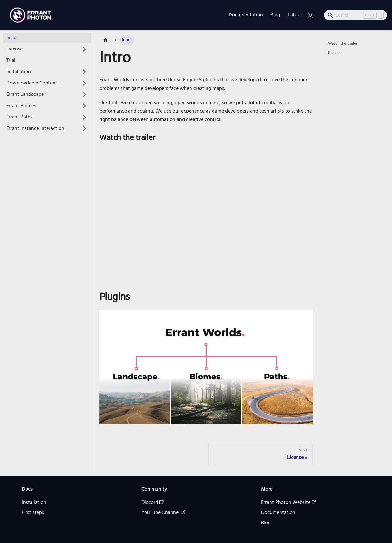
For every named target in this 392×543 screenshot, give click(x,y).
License (14, 49)
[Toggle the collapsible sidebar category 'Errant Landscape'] (84, 95)
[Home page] (105, 40)
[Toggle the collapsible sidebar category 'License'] (84, 49)
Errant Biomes (21, 106)
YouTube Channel (163, 513)
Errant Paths (20, 117)
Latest (295, 15)
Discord (153, 503)
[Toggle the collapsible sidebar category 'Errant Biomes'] (84, 106)
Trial (11, 61)
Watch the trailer (343, 44)
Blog (275, 15)
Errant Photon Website (289, 503)
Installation (19, 72)
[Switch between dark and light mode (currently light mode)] (310, 15)
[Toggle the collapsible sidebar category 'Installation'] (84, 72)
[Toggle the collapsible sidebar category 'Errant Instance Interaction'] (84, 129)
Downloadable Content (32, 83)
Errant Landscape (25, 95)
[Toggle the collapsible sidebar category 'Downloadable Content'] (84, 83)
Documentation (246, 15)
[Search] (355, 15)
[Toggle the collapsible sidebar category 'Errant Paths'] (84, 117)
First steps (33, 513)
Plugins (334, 53)
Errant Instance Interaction (35, 129)
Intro (11, 38)
